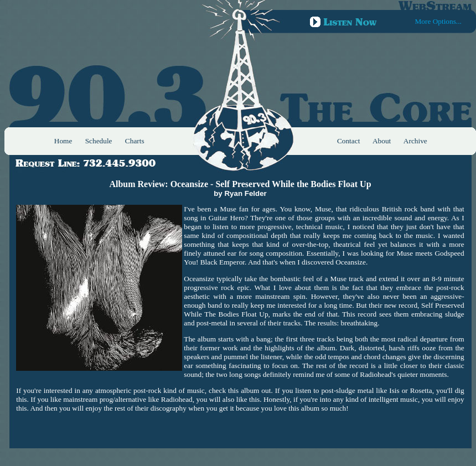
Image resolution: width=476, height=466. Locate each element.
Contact (348, 141)
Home (63, 141)
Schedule (99, 141)
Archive (415, 141)
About (382, 141)
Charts (135, 141)
